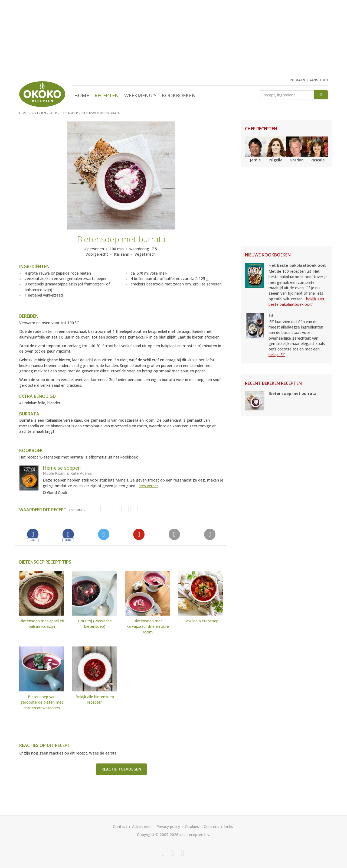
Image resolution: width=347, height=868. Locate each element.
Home (82, 95)
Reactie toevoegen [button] (121, 769)
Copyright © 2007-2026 (158, 835)
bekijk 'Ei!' (277, 355)
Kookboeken (179, 95)
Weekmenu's (140, 95)
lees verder (148, 486)
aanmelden (319, 80)
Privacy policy (168, 826)
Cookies (192, 826)
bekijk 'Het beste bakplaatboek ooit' (297, 302)
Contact (120, 826)
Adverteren (142, 826)
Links (229, 826)
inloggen (297, 80)
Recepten (107, 95)
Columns (212, 826)
